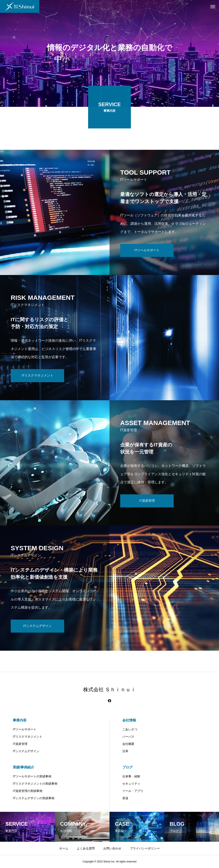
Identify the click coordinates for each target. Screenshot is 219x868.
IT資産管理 (20, 744)
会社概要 (128, 744)
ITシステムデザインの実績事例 (34, 798)
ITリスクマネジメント (28, 737)
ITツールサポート (25, 729)
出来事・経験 (131, 776)
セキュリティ (131, 784)
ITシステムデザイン (26, 751)
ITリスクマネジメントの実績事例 (35, 784)
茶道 (125, 798)
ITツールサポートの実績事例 (32, 776)
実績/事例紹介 (24, 767)
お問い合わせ (112, 848)
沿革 (125, 751)
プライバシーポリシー (145, 848)
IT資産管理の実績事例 (28, 791)
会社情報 (129, 720)
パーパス (128, 737)
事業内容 (20, 720)
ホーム (64, 848)
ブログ (127, 767)
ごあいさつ (130, 729)
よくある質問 (86, 848)
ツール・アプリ (133, 791)
